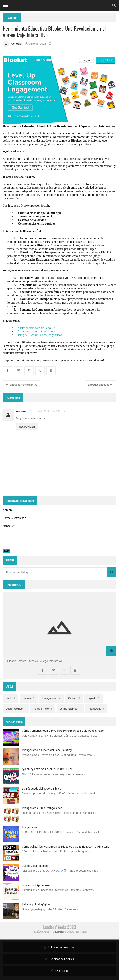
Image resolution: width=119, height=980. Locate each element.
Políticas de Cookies (60, 959)
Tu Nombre (59, 932)
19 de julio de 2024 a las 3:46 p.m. (47, 411)
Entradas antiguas (100, 385)
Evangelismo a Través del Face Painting (47, 750)
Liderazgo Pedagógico (36, 904)
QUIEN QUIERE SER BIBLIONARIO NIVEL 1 (48, 769)
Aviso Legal (59, 971)
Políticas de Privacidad (59, 947)
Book (10, 698)
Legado (94, 698)
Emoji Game (29, 827)
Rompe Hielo (43, 709)
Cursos (28, 698)
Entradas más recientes (21, 385)
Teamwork (96, 709)
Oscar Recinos (16, 709)
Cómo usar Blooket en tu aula (36, 331)
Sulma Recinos (70, 709)
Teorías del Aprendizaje (36, 885)
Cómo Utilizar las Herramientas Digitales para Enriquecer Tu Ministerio (66, 847)
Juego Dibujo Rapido (35, 866)
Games (74, 698)
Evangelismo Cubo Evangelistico (42, 808)
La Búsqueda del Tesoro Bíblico (42, 789)
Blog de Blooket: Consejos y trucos (40, 335)
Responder (27, 427)
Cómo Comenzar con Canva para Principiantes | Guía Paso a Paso (63, 731)
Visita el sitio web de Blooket (36, 328)
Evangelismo (51, 698)
